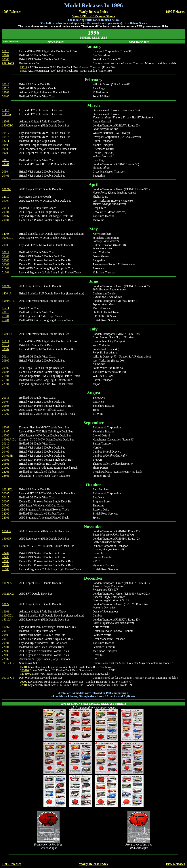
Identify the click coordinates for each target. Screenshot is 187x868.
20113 (6, 312)
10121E (7, 286)
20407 (6, 553)
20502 (6, 368)
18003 (6, 427)
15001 (24, 667)
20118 (6, 631)
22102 (6, 651)
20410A (26, 674)
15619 (24, 67)
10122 (6, 604)
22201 (6, 472)
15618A (7, 620)
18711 (6, 141)
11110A (7, 114)
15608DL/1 (9, 301)
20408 (6, 557)
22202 (6, 514)
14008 (6, 234)
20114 (6, 357)
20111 (6, 208)
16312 (6, 84)
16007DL (8, 627)
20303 (6, 59)
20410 (25, 670)
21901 (6, 380)
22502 (6, 659)
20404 (6, 402)
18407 (6, 216)
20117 (6, 497)
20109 (6, 55)
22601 (6, 518)
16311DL (8, 489)
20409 (6, 635)
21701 (6, 320)
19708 (6, 435)
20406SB (7, 456)
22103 (6, 655)
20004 (6, 349)
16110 (6, 51)
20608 (6, 561)
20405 (6, 448)
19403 (6, 145)
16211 (6, 308)
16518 (6, 137)
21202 (6, 414)
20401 (6, 176)
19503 (6, 149)
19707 (6, 201)
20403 (6, 256)
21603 (6, 569)
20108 (6, 96)
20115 (6, 398)
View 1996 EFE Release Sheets (93, 16)
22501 (6, 476)
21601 (6, 272)
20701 (6, 410)
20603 (6, 264)
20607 (6, 501)
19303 (6, 92)
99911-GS (8, 63)
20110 (6, 160)
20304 (6, 172)
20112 (6, 252)
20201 (6, 164)
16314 (6, 345)
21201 (6, 268)
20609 (6, 565)
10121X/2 (8, 594)
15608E (7, 531)
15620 (24, 71)
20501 (6, 212)
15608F (6, 539)
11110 (5, 110)
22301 (6, 384)
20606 (6, 460)
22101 (6, 509)
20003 (6, 245)
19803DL (8, 546)
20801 (6, 464)
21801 (6, 376)
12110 (6, 197)
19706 (6, 153)
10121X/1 (8, 583)
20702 (6, 505)
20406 (6, 452)
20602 (6, 260)
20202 (24, 682)
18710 (6, 88)
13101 (6, 611)
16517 (6, 133)
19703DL (8, 238)
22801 (24, 685)
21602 (6, 468)
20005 (6, 493)
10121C (7, 189)
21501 (6, 316)
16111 (6, 341)
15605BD (8, 334)
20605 (6, 406)
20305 (6, 361)
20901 (6, 643)
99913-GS (8, 678)
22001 (6, 647)
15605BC (8, 125)
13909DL (8, 615)
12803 (6, 121)
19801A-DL (9, 439)
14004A (7, 293)
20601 (6, 220)
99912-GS (8, 663)
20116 (6, 444)
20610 (6, 639)
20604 (6, 372)
